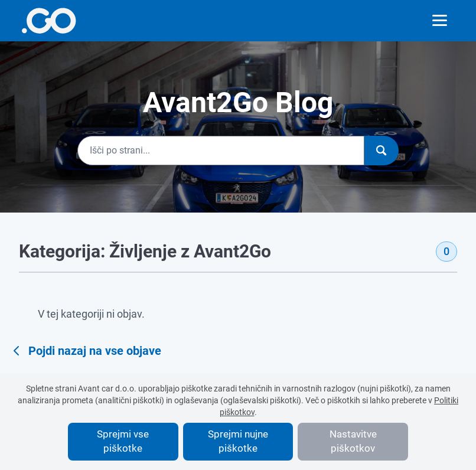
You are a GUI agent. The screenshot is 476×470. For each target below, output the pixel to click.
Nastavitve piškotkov (353, 441)
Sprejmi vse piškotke (123, 441)
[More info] (49, 21)
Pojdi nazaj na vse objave (85, 351)
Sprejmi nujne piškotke (238, 441)
